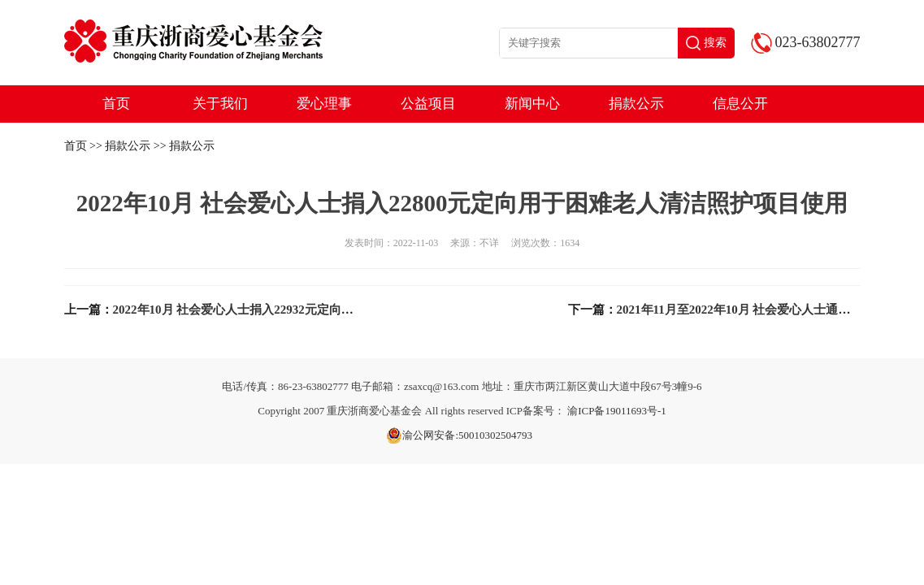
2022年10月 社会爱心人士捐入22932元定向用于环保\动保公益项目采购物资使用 (326, 310)
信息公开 (740, 104)
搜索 (706, 43)
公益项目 (428, 104)
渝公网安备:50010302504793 (459, 435)
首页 (116, 104)
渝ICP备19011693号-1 (617, 411)
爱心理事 (324, 104)
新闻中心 (532, 104)
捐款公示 (636, 104)
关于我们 (220, 104)
